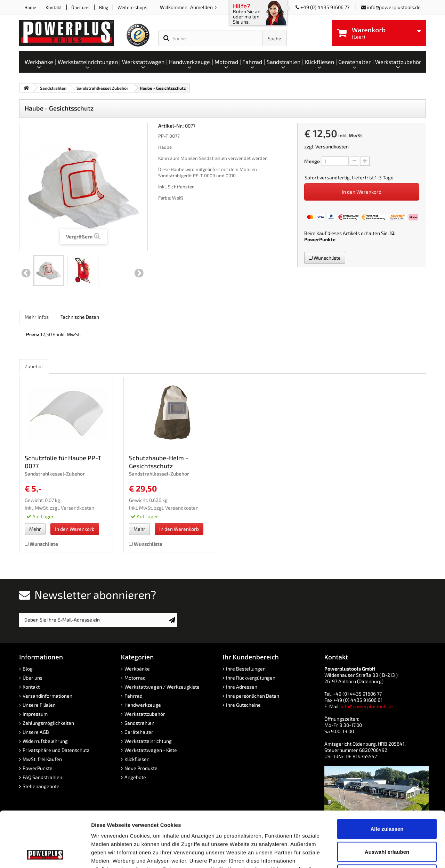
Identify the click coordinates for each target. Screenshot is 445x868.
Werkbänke (137, 669)
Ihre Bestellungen (246, 669)
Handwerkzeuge (143, 705)
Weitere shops (132, 7)
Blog (104, 7)
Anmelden (202, 7)
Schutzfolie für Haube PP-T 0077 (63, 462)
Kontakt (54, 7)
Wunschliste (325, 258)
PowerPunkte (320, 239)
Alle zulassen (387, 777)
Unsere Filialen (39, 705)
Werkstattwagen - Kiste (151, 750)
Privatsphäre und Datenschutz (56, 750)
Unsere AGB (36, 732)
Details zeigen (370, 854)
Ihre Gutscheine (243, 705)
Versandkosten (332, 147)
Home (30, 7)
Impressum (35, 714)
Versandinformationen (47, 696)
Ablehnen (387, 822)
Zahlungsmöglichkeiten (48, 723)
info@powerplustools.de (394, 7)
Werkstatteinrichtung (148, 741)
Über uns (80, 7)
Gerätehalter (139, 732)
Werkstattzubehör (145, 714)
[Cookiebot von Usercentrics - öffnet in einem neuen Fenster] (45, 854)
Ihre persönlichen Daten (253, 696)
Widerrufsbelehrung (45, 741)
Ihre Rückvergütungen (251, 678)
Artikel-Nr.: (171, 126)
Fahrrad (133, 696)
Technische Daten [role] (80, 317)
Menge (312, 161)
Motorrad (135, 678)
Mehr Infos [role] (37, 317)
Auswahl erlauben (387, 800)
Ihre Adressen (242, 687)
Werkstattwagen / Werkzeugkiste (162, 687)
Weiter (139, 273)
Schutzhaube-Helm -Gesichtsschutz (159, 462)
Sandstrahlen (139, 723)
